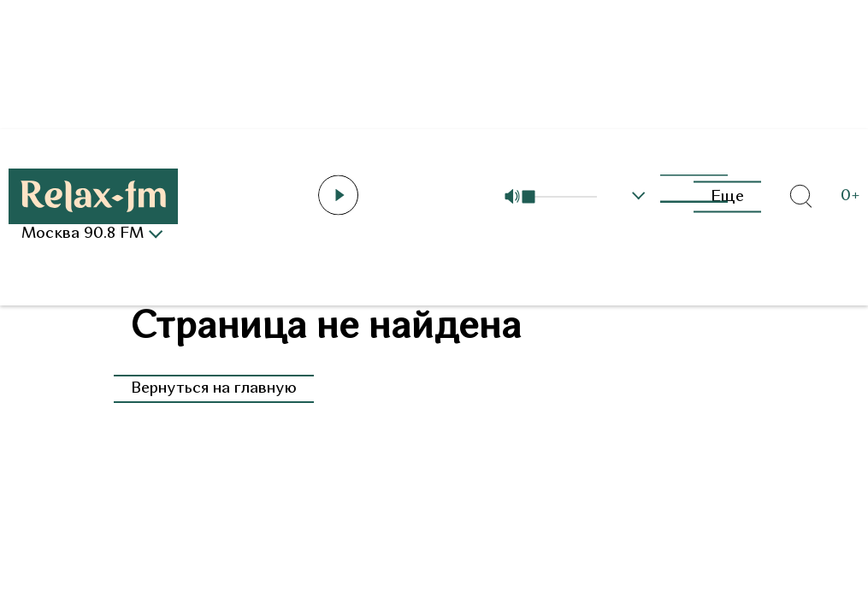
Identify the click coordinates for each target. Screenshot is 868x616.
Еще (727, 196)
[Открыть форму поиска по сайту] (800, 197)
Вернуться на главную (214, 389)
